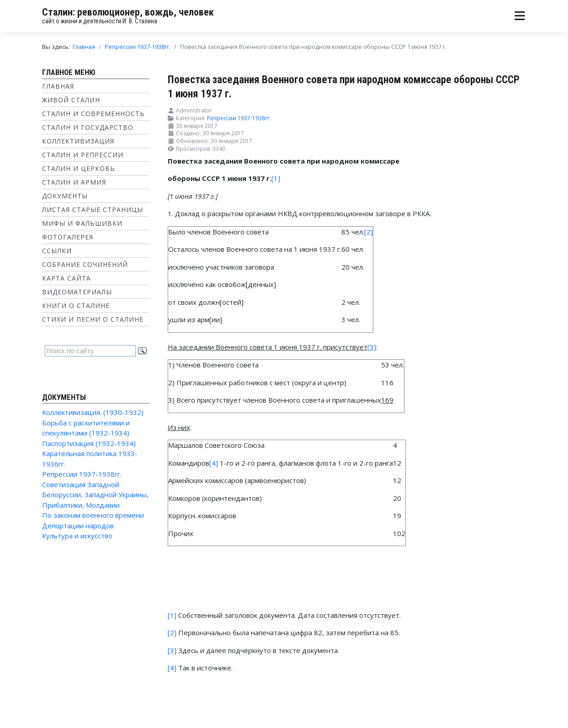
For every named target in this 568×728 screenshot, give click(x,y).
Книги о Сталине (76, 306)
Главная (58, 86)
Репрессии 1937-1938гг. (82, 474)
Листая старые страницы (93, 210)
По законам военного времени (93, 515)
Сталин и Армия (74, 182)
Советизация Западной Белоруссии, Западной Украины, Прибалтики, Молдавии (95, 495)
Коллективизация (78, 141)
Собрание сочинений (85, 264)
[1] (276, 178)
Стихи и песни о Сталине (93, 319)
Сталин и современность (93, 114)
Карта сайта (66, 278)
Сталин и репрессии (83, 155)
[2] (369, 232)
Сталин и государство (88, 127)
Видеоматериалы (77, 292)
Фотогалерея (68, 237)
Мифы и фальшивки (82, 223)
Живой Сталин (71, 100)
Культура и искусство (77, 536)
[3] (172, 650)
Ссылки (57, 251)
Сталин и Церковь (79, 168)
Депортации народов (78, 526)
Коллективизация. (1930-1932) (93, 412)
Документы (65, 196)
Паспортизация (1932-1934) (89, 443)
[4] (214, 463)
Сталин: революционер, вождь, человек (128, 12)
